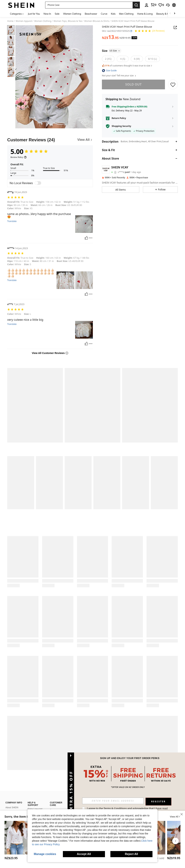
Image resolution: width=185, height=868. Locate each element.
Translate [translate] (12, 221)
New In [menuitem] (47, 14)
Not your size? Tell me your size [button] (119, 76)
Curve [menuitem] (104, 14)
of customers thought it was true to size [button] (127, 66)
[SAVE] (173, 84)
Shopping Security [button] (121, 126)
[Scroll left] (170, 14)
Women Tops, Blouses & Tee (68, 21)
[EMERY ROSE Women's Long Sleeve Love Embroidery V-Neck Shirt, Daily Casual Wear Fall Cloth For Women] (17, 838)
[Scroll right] (175, 14)
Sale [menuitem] (57, 14)
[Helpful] (86, 238)
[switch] (38, 183)
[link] (153, 5)
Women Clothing (43, 21)
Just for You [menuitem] (34, 14)
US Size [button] (115, 51)
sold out (133, 84)
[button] (89, 5)
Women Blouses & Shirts (97, 21)
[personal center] (147, 5)
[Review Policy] (19, 157)
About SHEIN (12, 808)
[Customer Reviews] (50, 140)
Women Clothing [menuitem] (72, 14)
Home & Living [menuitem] (145, 14)
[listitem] (17, 841)
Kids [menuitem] (113, 14)
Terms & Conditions (115, 808)
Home (10, 21)
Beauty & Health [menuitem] (165, 14)
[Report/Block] (91, 238)
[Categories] (17, 14)
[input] (113, 801)
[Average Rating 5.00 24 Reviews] (149, 31)
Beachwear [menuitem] (91, 14)
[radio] (108, 59)
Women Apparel (24, 21)
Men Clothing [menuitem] (126, 14)
